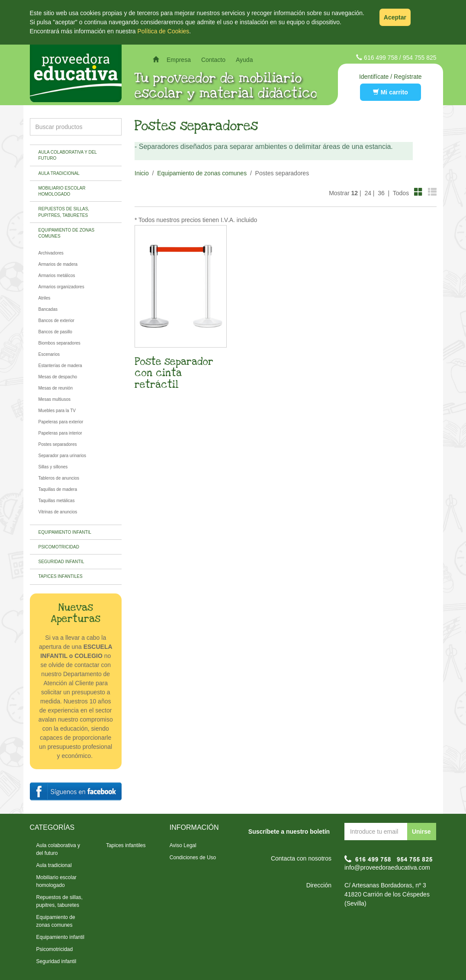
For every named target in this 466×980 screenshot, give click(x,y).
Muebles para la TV (57, 411)
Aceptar (395, 17)
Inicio (142, 173)
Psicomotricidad (59, 547)
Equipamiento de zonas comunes (67, 233)
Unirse (421, 832)
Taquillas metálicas (57, 501)
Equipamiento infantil (65, 532)
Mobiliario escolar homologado (62, 191)
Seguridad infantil (61, 562)
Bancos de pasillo (55, 332)
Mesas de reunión (56, 388)
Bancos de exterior (56, 321)
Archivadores (51, 253)
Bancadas (48, 309)
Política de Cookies (164, 31)
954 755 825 (420, 58)
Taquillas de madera (58, 489)
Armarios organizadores (61, 287)
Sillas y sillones (53, 467)
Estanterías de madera (60, 366)
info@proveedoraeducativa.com (387, 867)
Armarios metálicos (57, 276)
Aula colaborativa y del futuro (68, 155)
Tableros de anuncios (59, 478)
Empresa (179, 60)
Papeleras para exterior (61, 422)
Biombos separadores (59, 343)
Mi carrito (390, 92)
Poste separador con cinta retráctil (174, 373)
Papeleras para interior (60, 433)
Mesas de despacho (58, 377)
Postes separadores (58, 444)
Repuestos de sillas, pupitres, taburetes (64, 212)
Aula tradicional (59, 173)
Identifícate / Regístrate (390, 77)
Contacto (213, 60)
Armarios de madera (58, 264)
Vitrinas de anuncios (58, 512)
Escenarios (49, 354)
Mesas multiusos (55, 399)
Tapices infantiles (61, 576)
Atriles (45, 298)
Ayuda (244, 60)
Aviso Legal (183, 845)
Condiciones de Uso (193, 857)
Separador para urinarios (63, 456)
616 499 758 (381, 58)
